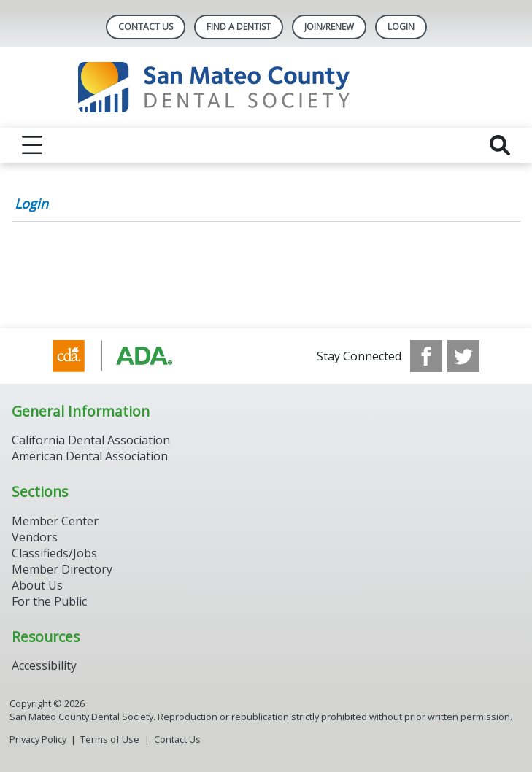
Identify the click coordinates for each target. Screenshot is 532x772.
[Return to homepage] (266, 87)
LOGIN (401, 27)
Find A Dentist (239, 27)
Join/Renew (329, 27)
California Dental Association (91, 440)
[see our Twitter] (463, 356)
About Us (37, 585)
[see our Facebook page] (426, 356)
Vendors (35, 537)
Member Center (55, 521)
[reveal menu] (32, 145)
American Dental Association (90, 456)
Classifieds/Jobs (54, 553)
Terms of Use (110, 739)
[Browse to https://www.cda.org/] (127, 356)
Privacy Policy (38, 739)
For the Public (49, 601)
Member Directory (62, 569)
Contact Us (146, 27)
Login (31, 204)
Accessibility (44, 665)
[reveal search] (500, 145)
